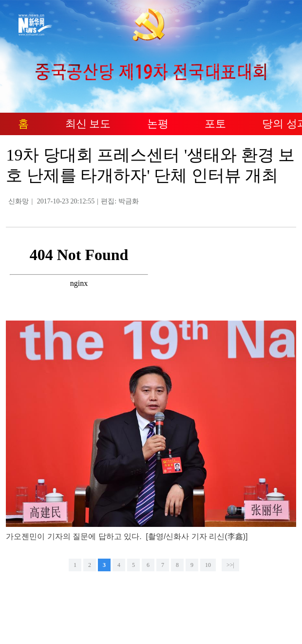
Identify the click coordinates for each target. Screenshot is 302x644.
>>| (230, 565)
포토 (215, 124)
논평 (158, 124)
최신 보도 (88, 124)
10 (208, 565)
